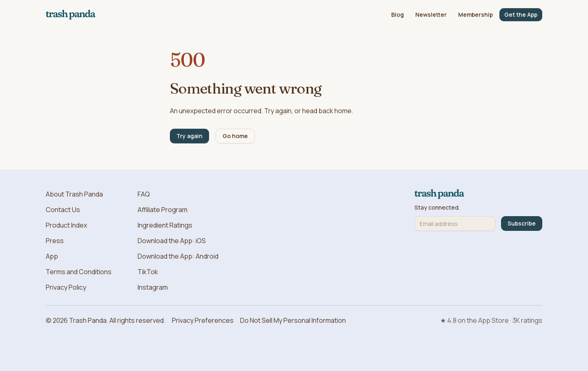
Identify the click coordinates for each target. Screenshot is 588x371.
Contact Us (63, 210)
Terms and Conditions (79, 272)
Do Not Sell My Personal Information (293, 320)
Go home (235, 136)
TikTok (148, 272)
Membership (476, 15)
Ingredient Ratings (165, 225)
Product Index (66, 225)
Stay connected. (437, 208)
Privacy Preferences (203, 320)
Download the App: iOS (172, 241)
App (52, 256)
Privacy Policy (66, 287)
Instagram (153, 287)
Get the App (521, 15)
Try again (189, 136)
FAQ (144, 194)
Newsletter (431, 15)
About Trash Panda (74, 194)
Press (55, 241)
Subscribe (522, 223)
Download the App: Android (178, 256)
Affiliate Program (163, 210)
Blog (398, 15)
